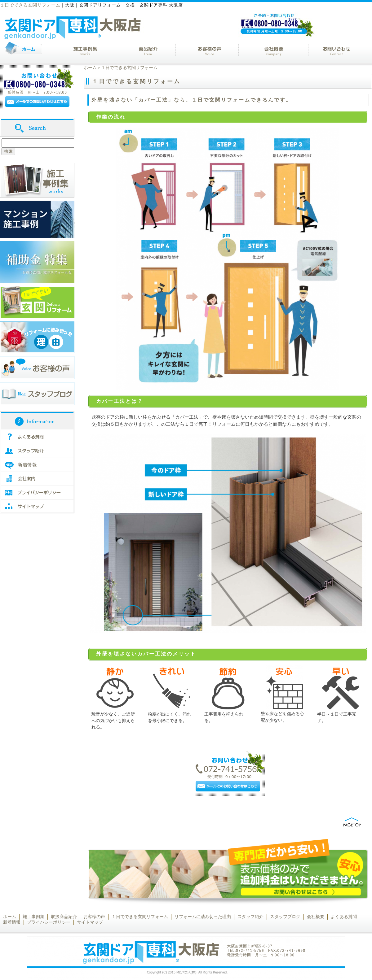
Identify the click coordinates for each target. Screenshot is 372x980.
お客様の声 (94, 917)
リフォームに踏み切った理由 (203, 917)
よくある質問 (344, 917)
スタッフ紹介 (250, 917)
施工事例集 (33, 917)
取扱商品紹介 (64, 917)
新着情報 (12, 922)
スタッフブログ (285, 917)
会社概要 (316, 917)
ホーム (90, 68)
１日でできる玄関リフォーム (140, 917)
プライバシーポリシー (49, 922)
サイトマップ (90, 922)
